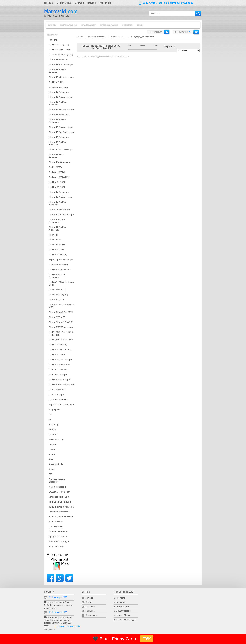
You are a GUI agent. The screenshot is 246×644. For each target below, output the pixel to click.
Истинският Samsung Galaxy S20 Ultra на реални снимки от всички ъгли (59, 605)
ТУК (147, 639)
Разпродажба (89, 25)
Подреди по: (169, 47)
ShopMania (59, 626)
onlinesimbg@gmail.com (178, 3)
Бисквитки (121, 602)
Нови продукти (69, 25)
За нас (89, 602)
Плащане (90, 611)
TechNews (127, 25)
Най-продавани (109, 25)
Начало (52, 25)
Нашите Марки (123, 615)
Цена (143, 45)
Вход (167, 32)
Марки (140, 25)
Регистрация (156, 32)
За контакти (91, 615)
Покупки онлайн (73, 626)
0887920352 (150, 3)
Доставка (90, 607)
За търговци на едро (126, 620)
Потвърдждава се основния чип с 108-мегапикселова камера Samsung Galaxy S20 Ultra (58, 622)
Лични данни (122, 607)
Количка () (185, 32)
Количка (196, 32)
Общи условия (123, 611)
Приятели (121, 598)
